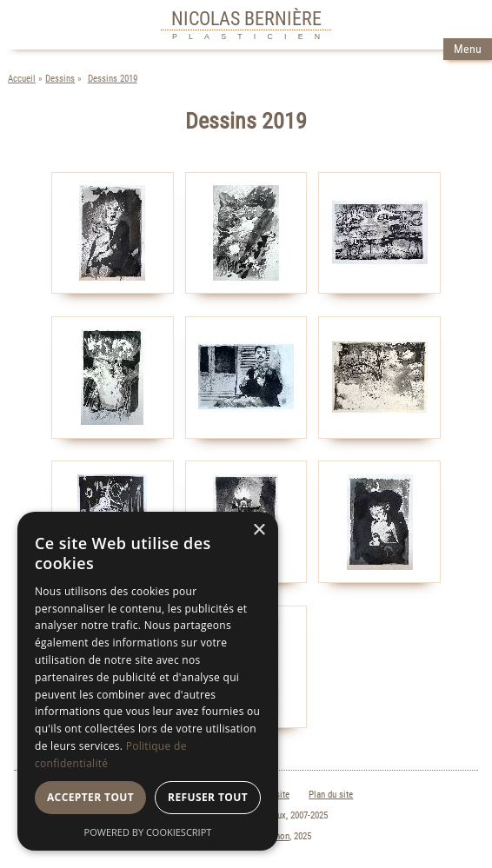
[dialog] (148, 681)
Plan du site (331, 795)
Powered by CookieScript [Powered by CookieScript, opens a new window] (148, 832)
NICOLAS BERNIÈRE (246, 18)
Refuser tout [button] (208, 797)
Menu (468, 49)
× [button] (259, 530)
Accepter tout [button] (90, 797)
